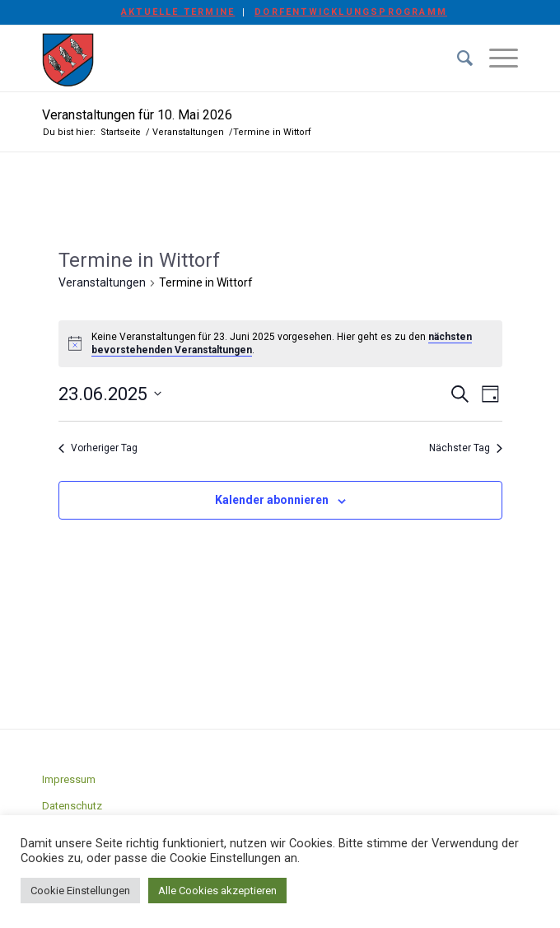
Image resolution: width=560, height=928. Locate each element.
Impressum (69, 779)
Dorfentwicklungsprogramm (351, 12)
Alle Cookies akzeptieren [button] (217, 891)
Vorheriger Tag (98, 448)
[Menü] (495, 58)
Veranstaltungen (102, 282)
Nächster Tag (466, 448)
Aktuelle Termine (178, 12)
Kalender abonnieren (272, 500)
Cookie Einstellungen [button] (80, 891)
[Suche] (457, 58)
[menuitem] (178, 12)
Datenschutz (72, 806)
